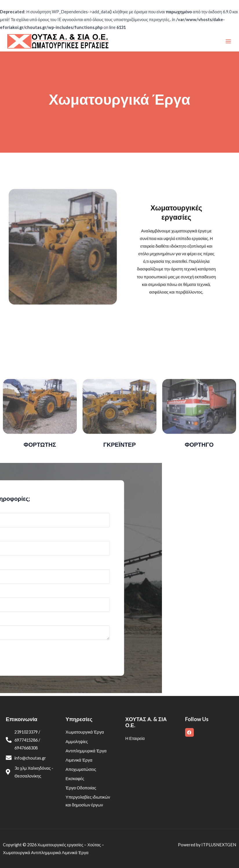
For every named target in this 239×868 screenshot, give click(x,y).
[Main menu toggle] (228, 41)
